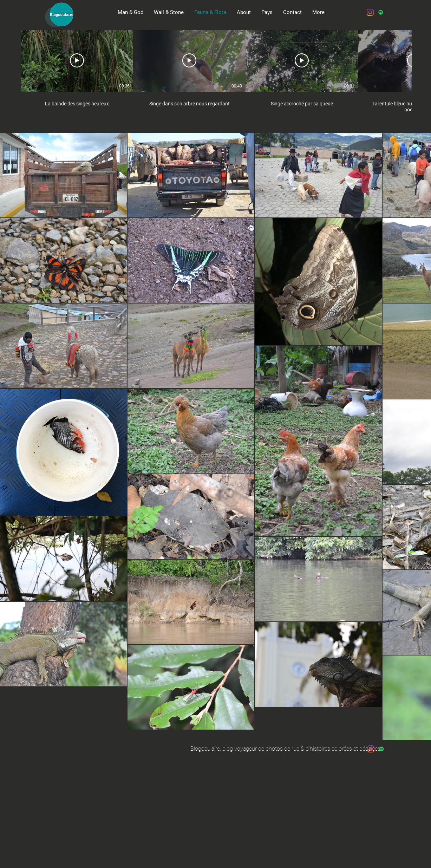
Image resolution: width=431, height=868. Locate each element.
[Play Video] (77, 60)
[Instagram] (370, 12)
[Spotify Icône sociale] (381, 12)
